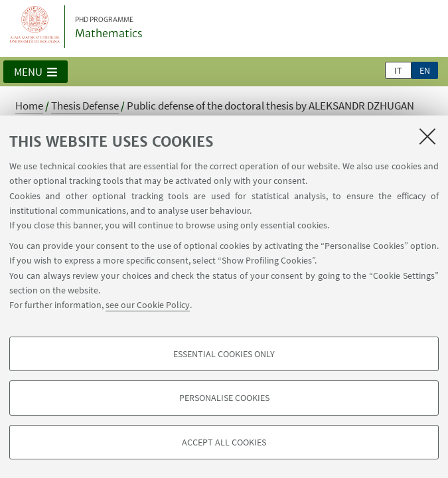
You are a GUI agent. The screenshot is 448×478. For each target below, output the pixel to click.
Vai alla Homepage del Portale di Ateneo (35, 27)
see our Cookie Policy (148, 305)
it (398, 70)
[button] (36, 72)
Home (29, 106)
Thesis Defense (85, 106)
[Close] (427, 136)
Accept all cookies (224, 442)
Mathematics (109, 28)
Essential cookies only (224, 354)
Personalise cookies (224, 398)
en (425, 70)
